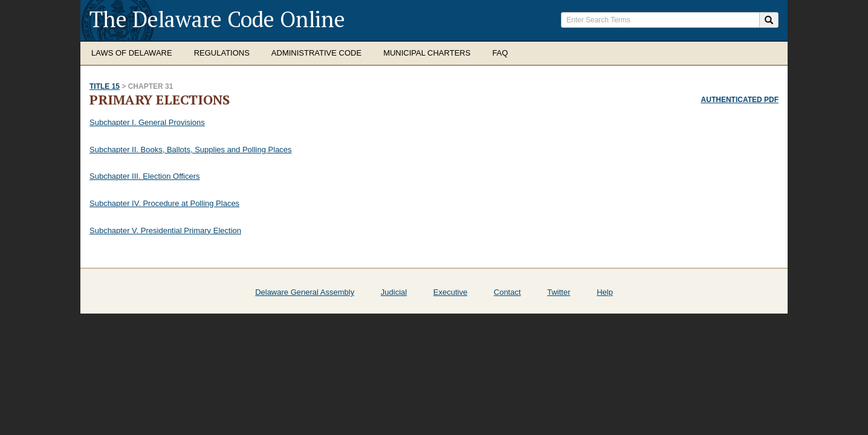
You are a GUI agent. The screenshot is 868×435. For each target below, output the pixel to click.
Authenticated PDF (740, 100)
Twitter (559, 292)
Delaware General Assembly (305, 292)
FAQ (500, 53)
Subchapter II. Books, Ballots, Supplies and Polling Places (191, 150)
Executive (450, 292)
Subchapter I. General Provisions (147, 122)
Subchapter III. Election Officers (145, 176)
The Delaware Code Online (217, 19)
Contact (507, 292)
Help (605, 292)
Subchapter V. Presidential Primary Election (165, 230)
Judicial (394, 292)
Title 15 (105, 86)
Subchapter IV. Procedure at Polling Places (164, 203)
